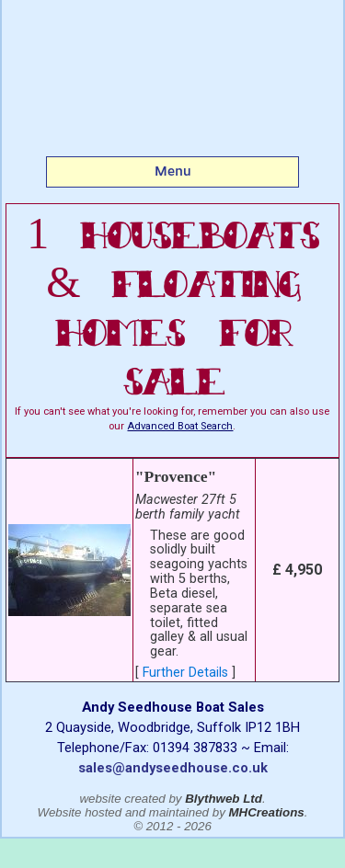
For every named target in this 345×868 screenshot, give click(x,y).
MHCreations (267, 812)
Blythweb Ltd (224, 799)
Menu (173, 171)
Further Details (185, 673)
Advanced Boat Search (180, 426)
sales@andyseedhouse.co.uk (173, 768)
